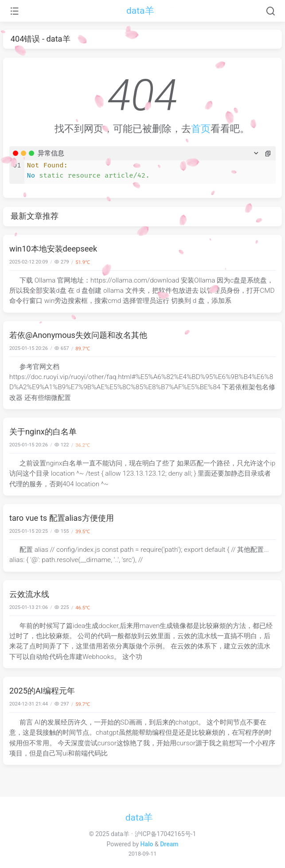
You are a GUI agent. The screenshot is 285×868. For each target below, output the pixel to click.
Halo (147, 844)
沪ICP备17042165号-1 (165, 834)
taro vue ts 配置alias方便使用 (62, 518)
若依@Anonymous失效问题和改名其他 (78, 335)
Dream (169, 844)
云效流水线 (29, 594)
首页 (201, 129)
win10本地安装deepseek (53, 249)
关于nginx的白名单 (43, 432)
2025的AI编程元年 (42, 691)
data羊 (140, 11)
